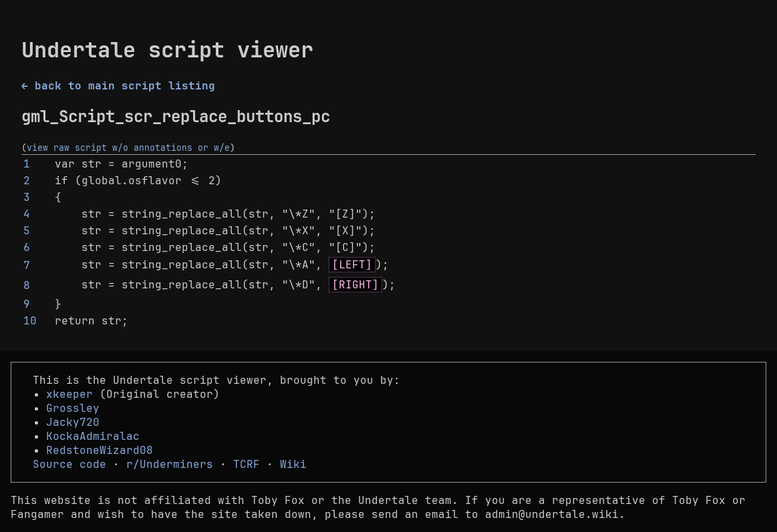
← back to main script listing (118, 86)
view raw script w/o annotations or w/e (128, 148)
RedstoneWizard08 (100, 450)
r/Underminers (170, 464)
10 (30, 321)
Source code (69, 464)
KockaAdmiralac (93, 436)
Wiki (293, 464)
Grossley (73, 408)
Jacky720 (73, 422)
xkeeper (69, 394)
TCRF (247, 464)
